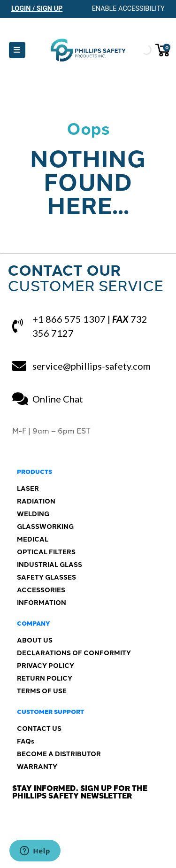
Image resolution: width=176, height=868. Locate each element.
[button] (17, 50)
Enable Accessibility (128, 9)
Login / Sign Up (37, 9)
